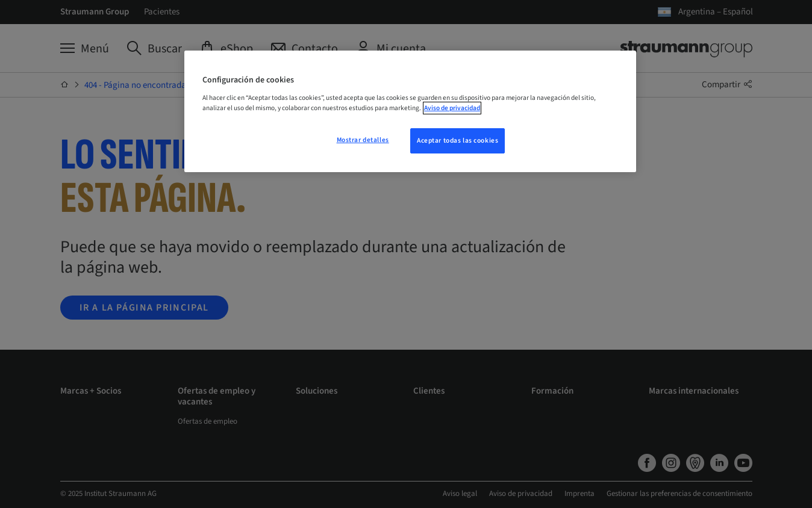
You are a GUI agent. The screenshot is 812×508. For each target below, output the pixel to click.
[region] (410, 111)
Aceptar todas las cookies (458, 141)
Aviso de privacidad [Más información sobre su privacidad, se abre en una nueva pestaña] (452, 108)
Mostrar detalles (363, 140)
